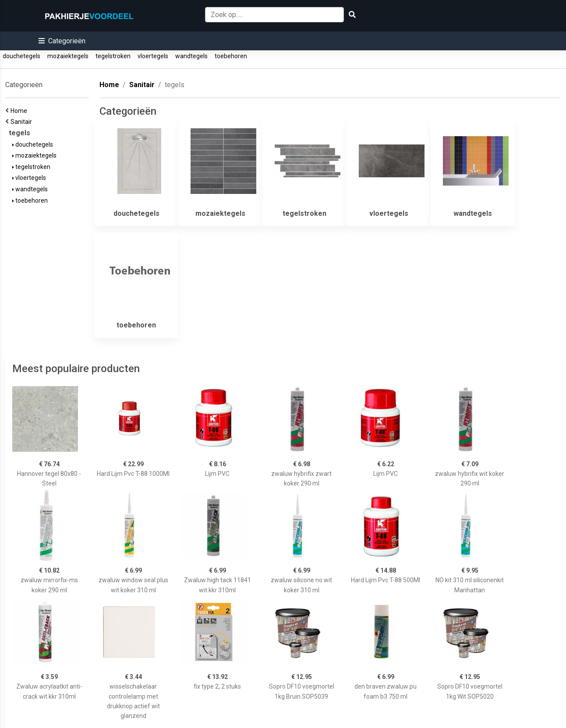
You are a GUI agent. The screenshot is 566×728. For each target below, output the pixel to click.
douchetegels (21, 56)
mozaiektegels (68, 56)
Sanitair (23, 122)
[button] (62, 41)
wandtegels (191, 56)
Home (20, 111)
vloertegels (153, 56)
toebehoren (231, 56)
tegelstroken (113, 56)
